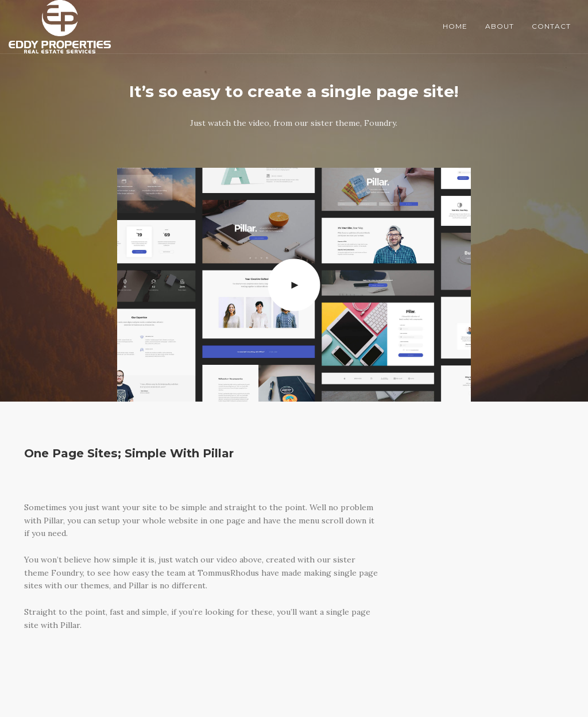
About (500, 26)
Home (455, 26)
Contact (551, 26)
